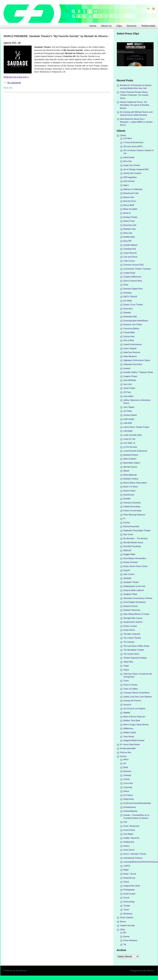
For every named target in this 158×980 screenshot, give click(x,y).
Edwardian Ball (130, 317)
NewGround (129, 495)
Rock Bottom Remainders (135, 558)
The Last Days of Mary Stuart (136, 646)
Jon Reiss (128, 411)
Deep (126, 285)
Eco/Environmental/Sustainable (137, 803)
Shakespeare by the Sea (134, 586)
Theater (127, 906)
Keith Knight (129, 419)
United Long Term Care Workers (138, 697)
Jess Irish (128, 384)
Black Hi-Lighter (130, 209)
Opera (126, 882)
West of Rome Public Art (134, 717)
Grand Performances (133, 344)
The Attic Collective (132, 634)
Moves (123, 922)
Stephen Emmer (131, 606)
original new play (128, 925)
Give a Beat (129, 340)
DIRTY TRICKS (130, 297)
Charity (127, 779)
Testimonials (148, 26)
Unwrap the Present (132, 701)
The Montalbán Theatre (134, 650)
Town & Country (130, 685)
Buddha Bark (129, 237)
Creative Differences (132, 277)
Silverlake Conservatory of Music (138, 598)
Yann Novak (129, 737)
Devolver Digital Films (133, 289)
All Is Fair (128, 161)
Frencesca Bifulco (131, 329)
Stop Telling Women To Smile (136, 614)
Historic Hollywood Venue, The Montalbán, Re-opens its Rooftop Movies (135, 105)
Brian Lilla (128, 233)
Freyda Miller (129, 332)
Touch (126, 681)
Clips (119, 26)
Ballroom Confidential (133, 189)
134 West (128, 138)
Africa (126, 759)
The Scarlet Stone (131, 654)
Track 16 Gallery (131, 689)
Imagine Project (130, 376)
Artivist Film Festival (132, 173)
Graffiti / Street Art (131, 838)
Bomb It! (127, 213)
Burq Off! (127, 241)
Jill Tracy (127, 392)
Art (125, 763)
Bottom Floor (129, 221)
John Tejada (129, 407)
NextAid (127, 499)
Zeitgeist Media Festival (134, 740)
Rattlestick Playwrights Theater (137, 530)
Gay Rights (128, 834)
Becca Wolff (129, 205)
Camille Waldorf (130, 245)
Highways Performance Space (137, 360)
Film (125, 822)
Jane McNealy (130, 380)
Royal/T (127, 570)
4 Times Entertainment (133, 142)
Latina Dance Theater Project (136, 427)
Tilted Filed (128, 662)
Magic (126, 870)
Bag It (126, 185)
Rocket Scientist (131, 562)
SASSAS (127, 578)
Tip (125, 944)
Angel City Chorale (132, 165)
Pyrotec (127, 523)
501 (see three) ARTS (133, 146)
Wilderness (128, 728)
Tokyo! (126, 670)
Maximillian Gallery (132, 463)
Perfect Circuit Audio (132, 511)
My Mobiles (149, 971)
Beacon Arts (129, 197)
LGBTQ (127, 866)
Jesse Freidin (129, 388)
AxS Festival (129, 181)
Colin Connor (129, 261)
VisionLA (127, 705)
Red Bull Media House (133, 542)
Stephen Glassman (132, 610)
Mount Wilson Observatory (135, 483)
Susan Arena (129, 630)
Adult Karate (129, 157)
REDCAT (128, 550)
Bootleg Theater (131, 217)
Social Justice (130, 894)
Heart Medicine (130, 356)
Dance (126, 791)
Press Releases (130, 940)
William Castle (130, 732)
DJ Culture (128, 795)
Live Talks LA (129, 443)
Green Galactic (130, 348)
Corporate (128, 787)
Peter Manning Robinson (134, 515)
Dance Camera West (133, 281)
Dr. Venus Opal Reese (130, 744)
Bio (125, 932)
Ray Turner (128, 534)
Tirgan (126, 666)
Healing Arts (129, 842)
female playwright (128, 748)
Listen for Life (129, 439)
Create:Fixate (129, 273)
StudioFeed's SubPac (133, 622)
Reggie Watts (129, 554)
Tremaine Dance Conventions (137, 693)
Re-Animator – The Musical (136, 538)
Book (126, 767)
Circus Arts (128, 783)
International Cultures (133, 858)
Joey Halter (129, 396)
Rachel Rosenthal (131, 526)
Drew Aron (128, 309)
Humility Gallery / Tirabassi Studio (138, 372)
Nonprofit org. (129, 878)
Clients (123, 135)
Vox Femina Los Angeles (134, 708)
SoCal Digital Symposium (135, 602)
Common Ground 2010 (134, 265)
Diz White (128, 301)
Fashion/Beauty (130, 811)
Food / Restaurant (131, 826)
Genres (123, 756)
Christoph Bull (130, 249)
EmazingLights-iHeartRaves (136, 321)
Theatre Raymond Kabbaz (135, 658)
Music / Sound (130, 874)
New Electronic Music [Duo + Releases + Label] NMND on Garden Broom (136, 122)
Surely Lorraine (130, 626)
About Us (106, 26)
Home (93, 26)
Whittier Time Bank (132, 720)
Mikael (126, 471)
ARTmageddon (130, 177)
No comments (14, 83)
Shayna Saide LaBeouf (134, 590)
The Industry (129, 642)
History (127, 846)
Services (132, 26)
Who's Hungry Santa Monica (136, 725)
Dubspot (127, 312)
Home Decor (129, 850)
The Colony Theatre (132, 638)
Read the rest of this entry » (16, 77)
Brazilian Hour (130, 229)
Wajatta (127, 713)
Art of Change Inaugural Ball (136, 169)
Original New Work (132, 886)
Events (126, 936)
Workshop (128, 914)
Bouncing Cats (130, 225)
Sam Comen (129, 574)
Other (123, 929)
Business (128, 771)
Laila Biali (128, 423)
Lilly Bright (128, 431)
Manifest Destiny (131, 455)
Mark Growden (130, 459)
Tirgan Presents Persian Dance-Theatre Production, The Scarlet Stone (134, 95)
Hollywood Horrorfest (133, 364)
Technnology (129, 902)
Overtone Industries (132, 503)
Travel (126, 910)
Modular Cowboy (131, 479)
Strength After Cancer (133, 618)
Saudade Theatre (131, 582)
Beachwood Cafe (131, 193)
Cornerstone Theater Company (137, 269)
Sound (126, 898)
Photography (129, 890)
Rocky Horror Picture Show (135, 566)
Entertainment (130, 807)
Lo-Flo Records (130, 447)
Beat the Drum (130, 201)
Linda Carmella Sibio (133, 435)
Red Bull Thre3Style (132, 546)
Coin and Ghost (130, 257)
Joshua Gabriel (130, 415)
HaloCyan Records (132, 352)
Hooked (127, 368)
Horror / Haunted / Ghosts (135, 854)
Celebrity (127, 775)
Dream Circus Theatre (133, 305)
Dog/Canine (129, 799)
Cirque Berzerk (130, 253)
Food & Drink (129, 830)
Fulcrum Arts (129, 336)
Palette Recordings (132, 507)
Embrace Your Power (133, 324)
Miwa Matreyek (130, 475)
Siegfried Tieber (130, 594)
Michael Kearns (130, 467)
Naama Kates (129, 491)
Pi (124, 518)
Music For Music (131, 487)
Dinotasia (128, 293)
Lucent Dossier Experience (135, 451)
